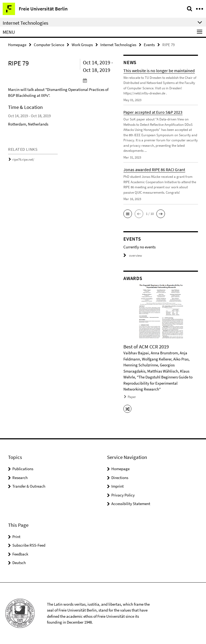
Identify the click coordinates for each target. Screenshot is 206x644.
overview (133, 255)
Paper (132, 397)
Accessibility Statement (131, 504)
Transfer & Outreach (29, 486)
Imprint (117, 486)
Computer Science (49, 45)
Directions (120, 478)
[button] (128, 214)
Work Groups (82, 45)
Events (149, 45)
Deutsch (19, 563)
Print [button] (16, 537)
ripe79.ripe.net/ (23, 159)
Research (20, 478)
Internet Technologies (118, 45)
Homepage (17, 45)
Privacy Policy (123, 495)
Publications (23, 469)
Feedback (20, 554)
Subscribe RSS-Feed (29, 545)
